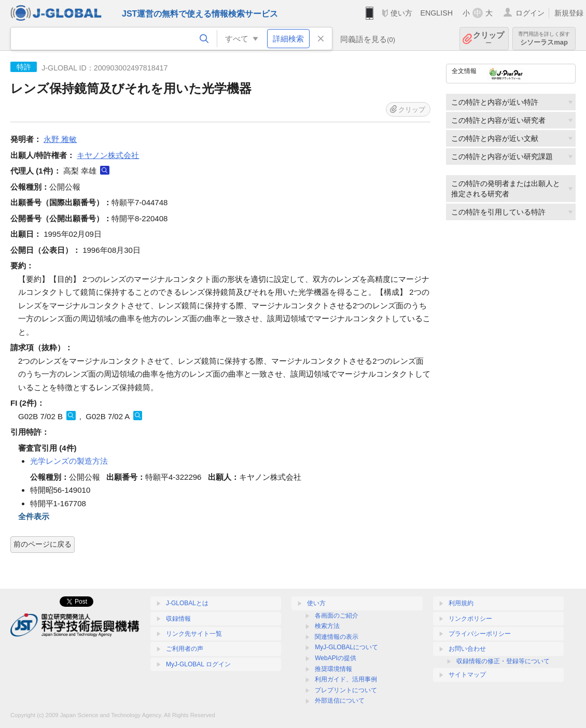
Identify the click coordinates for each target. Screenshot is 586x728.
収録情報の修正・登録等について (503, 661)
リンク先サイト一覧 (194, 634)
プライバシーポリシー (480, 634)
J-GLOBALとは (187, 603)
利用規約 (461, 603)
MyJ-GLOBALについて (346, 647)
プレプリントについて (346, 690)
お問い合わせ (467, 649)
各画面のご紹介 (337, 616)
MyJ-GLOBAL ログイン (198, 664)
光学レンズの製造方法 (69, 461)
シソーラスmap (544, 39)
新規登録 (569, 13)
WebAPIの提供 (336, 658)
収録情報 (178, 619)
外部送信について (340, 701)
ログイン (530, 13)
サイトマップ (467, 675)
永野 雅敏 (60, 139)
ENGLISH (436, 13)
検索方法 (327, 626)
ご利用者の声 (185, 649)
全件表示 (34, 516)
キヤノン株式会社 (108, 155)
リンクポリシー (470, 619)
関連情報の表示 (337, 637)
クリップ (489, 39)
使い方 (401, 13)
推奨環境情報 (333, 669)
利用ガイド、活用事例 (346, 679)
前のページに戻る (43, 544)
